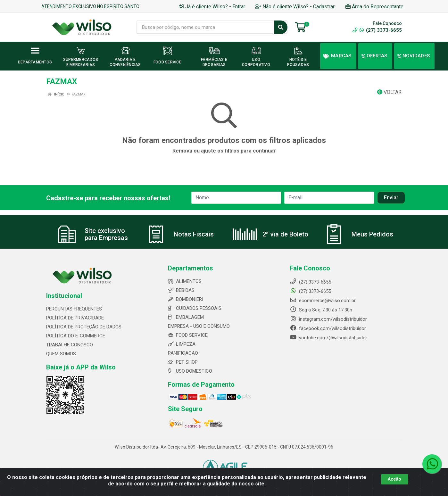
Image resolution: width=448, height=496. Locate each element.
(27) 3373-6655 (381, 30)
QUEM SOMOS (61, 354)
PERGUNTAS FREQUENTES (74, 309)
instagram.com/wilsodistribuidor (328, 319)
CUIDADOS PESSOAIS (195, 308)
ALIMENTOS (185, 281)
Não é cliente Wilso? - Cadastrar (295, 7)
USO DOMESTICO (190, 371)
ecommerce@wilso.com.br (323, 301)
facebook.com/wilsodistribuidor (328, 328)
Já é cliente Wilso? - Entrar (212, 7)
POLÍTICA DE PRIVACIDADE (75, 318)
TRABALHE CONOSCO (70, 345)
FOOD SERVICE (188, 335)
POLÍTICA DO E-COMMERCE (76, 336)
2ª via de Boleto (285, 234)
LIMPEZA (182, 344)
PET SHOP (183, 362)
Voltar (389, 92)
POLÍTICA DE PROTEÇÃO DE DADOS (84, 327)
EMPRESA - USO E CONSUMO (199, 326)
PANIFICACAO (183, 353)
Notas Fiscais (194, 234)
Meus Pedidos (372, 234)
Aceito (394, 479)
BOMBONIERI (186, 299)
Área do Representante (374, 7)
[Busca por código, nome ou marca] (205, 27)
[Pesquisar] (281, 27)
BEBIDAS (181, 290)
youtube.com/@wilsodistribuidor (328, 338)
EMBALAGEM (186, 317)
